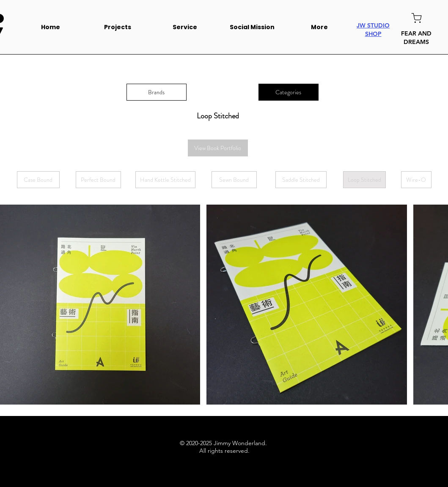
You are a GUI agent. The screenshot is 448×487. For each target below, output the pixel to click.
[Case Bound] (38, 180)
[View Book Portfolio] (218, 148)
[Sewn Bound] (234, 180)
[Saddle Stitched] (301, 180)
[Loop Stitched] (364, 180)
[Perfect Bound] (98, 180)
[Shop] (416, 18)
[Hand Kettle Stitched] (165, 180)
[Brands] (157, 92)
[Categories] (289, 92)
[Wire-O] (416, 180)
